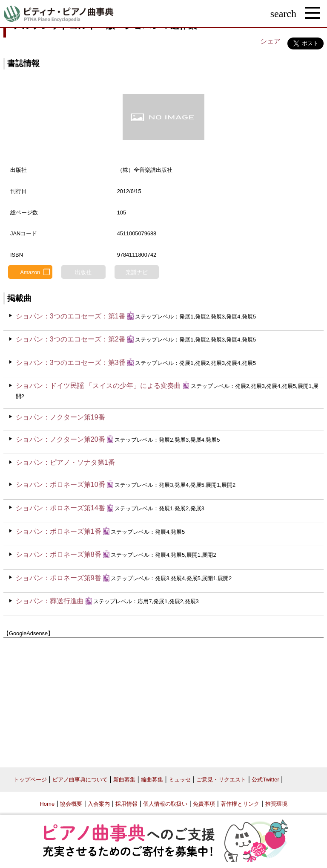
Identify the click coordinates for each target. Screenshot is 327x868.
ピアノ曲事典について (80, 780)
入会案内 (99, 804)
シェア (270, 41)
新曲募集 (124, 780)
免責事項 (204, 804)
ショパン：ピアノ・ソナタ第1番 (65, 462)
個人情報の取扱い (165, 804)
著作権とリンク (240, 804)
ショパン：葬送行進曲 (50, 601)
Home (47, 804)
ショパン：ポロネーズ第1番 (59, 531)
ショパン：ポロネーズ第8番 (59, 554)
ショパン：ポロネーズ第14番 (60, 508)
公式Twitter (265, 780)
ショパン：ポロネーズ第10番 (60, 485)
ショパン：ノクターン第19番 (60, 417)
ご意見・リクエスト (221, 780)
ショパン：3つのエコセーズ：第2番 (71, 339)
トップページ (30, 780)
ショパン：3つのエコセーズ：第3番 (71, 363)
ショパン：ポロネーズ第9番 (59, 578)
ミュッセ (180, 780)
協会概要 (71, 804)
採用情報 (126, 804)
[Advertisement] (163, 699)
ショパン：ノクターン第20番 (60, 439)
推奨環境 (276, 804)
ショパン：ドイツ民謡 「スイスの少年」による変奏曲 (98, 386)
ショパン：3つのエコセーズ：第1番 (71, 316)
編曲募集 (152, 780)
